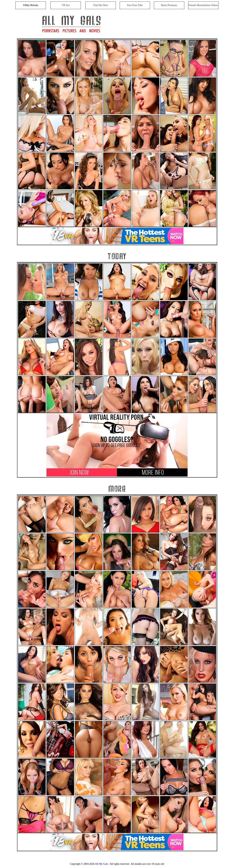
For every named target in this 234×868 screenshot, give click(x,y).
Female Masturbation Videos (203, 5)
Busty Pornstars (169, 5)
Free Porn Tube (135, 5)
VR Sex (66, 5)
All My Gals (101, 864)
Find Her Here (101, 5)
